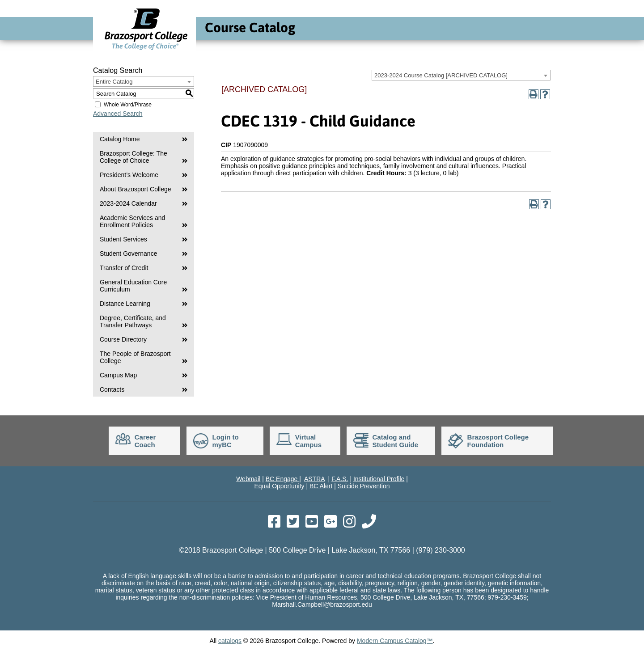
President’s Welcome (129, 175)
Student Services (123, 239)
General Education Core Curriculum (133, 286)
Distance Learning (125, 304)
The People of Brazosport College (135, 357)
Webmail (248, 479)
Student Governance (128, 254)
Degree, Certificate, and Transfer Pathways (133, 321)
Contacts (112, 389)
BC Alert (321, 486)
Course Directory (123, 339)
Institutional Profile (379, 479)
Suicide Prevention (364, 486)
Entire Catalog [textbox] (114, 82)
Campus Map (118, 375)
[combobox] (461, 75)
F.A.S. (340, 479)
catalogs (230, 641)
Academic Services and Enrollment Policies (132, 221)
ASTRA (314, 479)
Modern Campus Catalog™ (395, 641)
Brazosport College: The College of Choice (133, 157)
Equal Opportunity (279, 486)
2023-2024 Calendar (128, 203)
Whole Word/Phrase (128, 105)
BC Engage (283, 479)
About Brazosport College (136, 189)
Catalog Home (120, 139)
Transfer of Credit (124, 268)
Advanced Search (118, 114)
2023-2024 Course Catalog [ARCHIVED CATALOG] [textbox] (441, 75)
